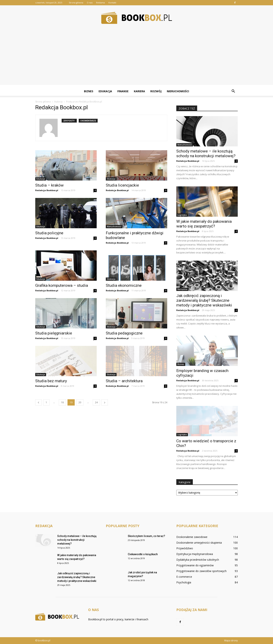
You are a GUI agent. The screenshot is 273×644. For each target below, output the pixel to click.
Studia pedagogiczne (124, 333)
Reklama (100, 3)
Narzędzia (182, 289)
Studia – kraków (49, 185)
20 (80, 402)
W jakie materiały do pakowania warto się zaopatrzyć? (204, 224)
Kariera (139, 91)
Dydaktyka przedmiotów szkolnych (198, 560)
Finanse (123, 91)
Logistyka (182, 215)
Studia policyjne (49, 233)
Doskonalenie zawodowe (192, 537)
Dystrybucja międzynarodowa (195, 554)
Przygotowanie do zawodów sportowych (201, 571)
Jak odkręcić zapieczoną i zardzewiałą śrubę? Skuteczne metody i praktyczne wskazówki (204, 300)
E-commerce (184, 577)
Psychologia (184, 582)
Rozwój (156, 91)
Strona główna (76, 3)
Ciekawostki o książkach (143, 554)
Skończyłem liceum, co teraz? (146, 536)
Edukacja (105, 91)
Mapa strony (231, 640)
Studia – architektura (124, 381)
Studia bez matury (51, 381)
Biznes (89, 91)
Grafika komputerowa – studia (62, 285)
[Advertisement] (136, 58)
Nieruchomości (178, 91)
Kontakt (112, 3)
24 (96, 402)
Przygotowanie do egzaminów (195, 565)
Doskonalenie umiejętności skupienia (199, 543)
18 (62, 402)
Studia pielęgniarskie (54, 333)
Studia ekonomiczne (124, 285)
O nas (90, 3)
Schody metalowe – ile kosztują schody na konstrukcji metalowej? (206, 154)
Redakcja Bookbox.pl (47, 190)
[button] (233, 91)
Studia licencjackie (122, 185)
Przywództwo (185, 548)
